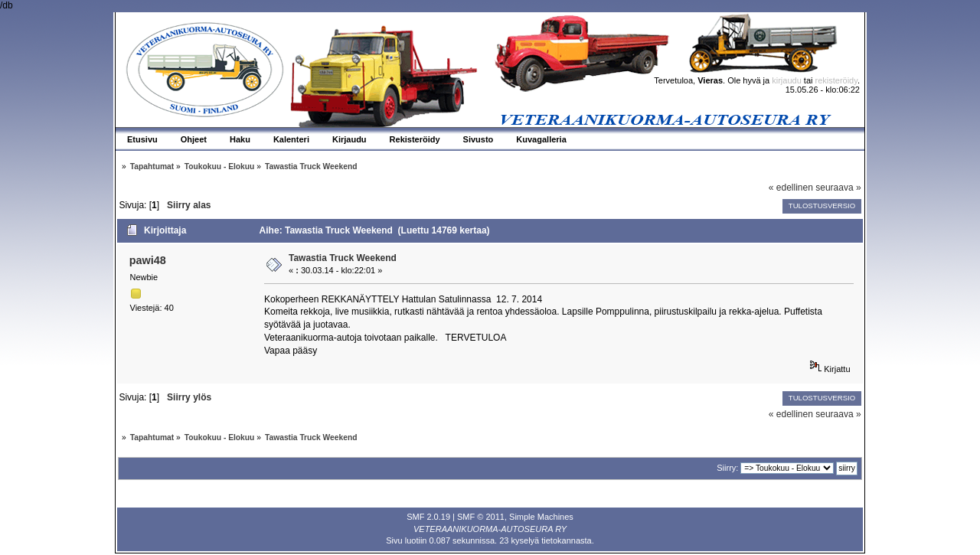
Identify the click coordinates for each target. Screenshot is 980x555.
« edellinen (791, 188)
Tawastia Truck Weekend (343, 258)
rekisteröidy (836, 80)
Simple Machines (541, 517)
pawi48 (148, 260)
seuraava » (838, 188)
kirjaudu (787, 80)
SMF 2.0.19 (428, 517)
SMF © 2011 (481, 517)
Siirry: (727, 468)
